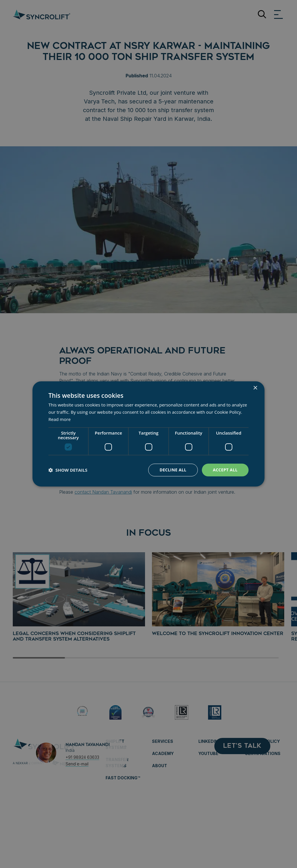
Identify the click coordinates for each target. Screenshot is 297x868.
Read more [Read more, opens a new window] (60, 419)
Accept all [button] (225, 470)
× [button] (255, 388)
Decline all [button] (173, 470)
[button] (68, 470)
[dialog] (148, 434)
